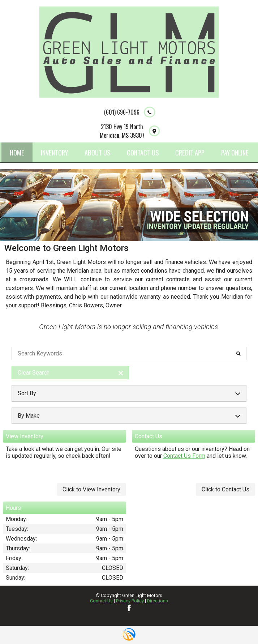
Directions (158, 601)
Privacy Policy (130, 601)
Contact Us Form (184, 456)
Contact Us (101, 601)
